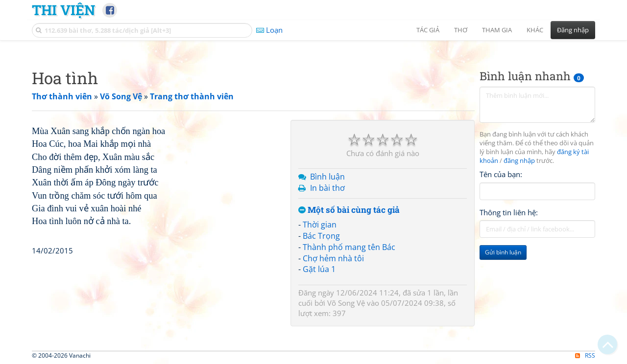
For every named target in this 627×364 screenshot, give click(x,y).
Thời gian (320, 225)
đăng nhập (519, 161)
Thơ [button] (461, 30)
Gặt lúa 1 (319, 269)
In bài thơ (327, 188)
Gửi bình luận (503, 252)
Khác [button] (535, 30)
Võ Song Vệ (346, 303)
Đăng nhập (573, 30)
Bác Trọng (321, 236)
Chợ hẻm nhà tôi (333, 258)
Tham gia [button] (497, 30)
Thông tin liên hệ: (509, 212)
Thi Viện (63, 10)
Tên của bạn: (501, 174)
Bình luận (327, 177)
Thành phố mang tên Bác (349, 247)
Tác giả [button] (428, 30)
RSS (585, 355)
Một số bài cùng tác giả (349, 210)
